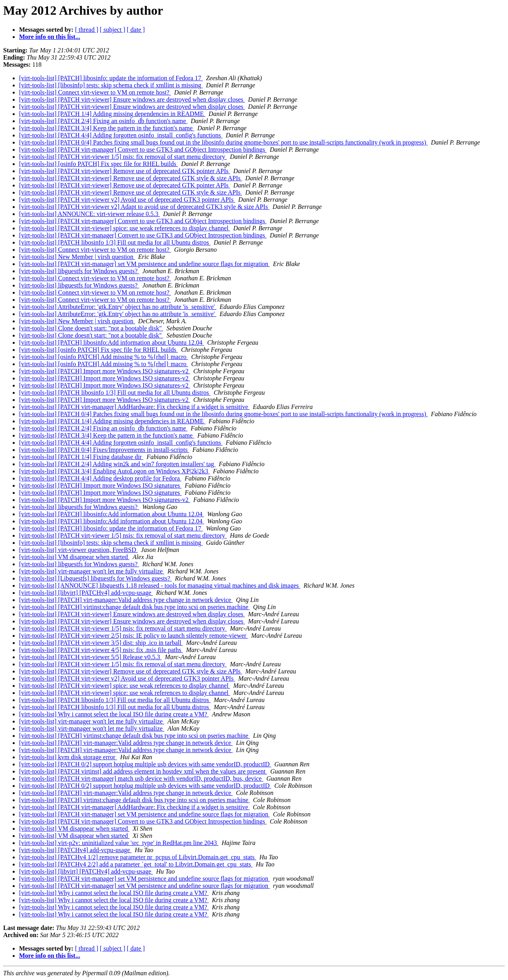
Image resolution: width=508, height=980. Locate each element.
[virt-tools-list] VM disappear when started (74, 557)
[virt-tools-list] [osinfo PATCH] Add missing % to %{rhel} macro (104, 357)
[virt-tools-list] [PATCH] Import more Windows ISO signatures (100, 485)
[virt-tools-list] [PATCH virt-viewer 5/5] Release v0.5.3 (90, 657)
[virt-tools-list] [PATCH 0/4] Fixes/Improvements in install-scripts (104, 450)
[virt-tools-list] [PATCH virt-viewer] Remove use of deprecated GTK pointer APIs (125, 171)
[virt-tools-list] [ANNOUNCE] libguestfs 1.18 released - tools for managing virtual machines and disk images (160, 585)
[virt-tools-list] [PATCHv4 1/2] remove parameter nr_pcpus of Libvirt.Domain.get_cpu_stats (138, 857)
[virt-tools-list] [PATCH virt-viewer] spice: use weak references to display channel (125, 228)
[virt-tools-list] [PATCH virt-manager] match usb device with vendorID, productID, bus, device (141, 778)
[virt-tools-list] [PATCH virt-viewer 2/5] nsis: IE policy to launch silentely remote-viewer (134, 636)
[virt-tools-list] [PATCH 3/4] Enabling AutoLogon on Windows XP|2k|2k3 (114, 471)
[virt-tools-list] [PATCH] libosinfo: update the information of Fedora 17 (111, 78)
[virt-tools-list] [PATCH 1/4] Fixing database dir (81, 457)
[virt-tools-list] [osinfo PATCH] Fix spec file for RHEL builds (98, 164)
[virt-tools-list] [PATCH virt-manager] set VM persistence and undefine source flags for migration (144, 264)
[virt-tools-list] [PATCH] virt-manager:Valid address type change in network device (126, 600)
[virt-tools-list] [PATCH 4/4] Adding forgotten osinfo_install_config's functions (121, 135)
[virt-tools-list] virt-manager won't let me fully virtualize (92, 571)
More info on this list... (50, 37)
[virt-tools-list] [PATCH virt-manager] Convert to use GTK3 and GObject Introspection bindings (143, 150)
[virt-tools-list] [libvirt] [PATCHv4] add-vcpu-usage (86, 593)
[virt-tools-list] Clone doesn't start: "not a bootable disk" (91, 328)
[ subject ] (113, 30)
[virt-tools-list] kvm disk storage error (68, 757)
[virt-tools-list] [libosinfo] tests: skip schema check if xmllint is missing (111, 85)
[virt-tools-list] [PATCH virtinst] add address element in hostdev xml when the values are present (143, 771)
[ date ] (136, 30)
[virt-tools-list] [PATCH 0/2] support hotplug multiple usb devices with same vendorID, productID (145, 764)
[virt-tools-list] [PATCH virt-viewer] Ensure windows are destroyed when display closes (132, 99)
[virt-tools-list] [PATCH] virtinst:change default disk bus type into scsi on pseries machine (135, 607)
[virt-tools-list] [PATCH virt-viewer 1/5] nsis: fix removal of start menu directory (123, 157)
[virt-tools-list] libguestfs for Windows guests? (79, 271)
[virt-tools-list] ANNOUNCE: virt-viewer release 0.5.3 (89, 214)
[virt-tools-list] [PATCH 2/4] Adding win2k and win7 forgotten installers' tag (117, 464)
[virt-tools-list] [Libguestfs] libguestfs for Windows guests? (95, 578)
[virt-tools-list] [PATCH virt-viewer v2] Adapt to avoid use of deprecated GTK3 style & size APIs (144, 207)
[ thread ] (87, 30)
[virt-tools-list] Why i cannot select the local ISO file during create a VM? (114, 714)
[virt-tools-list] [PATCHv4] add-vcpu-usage (75, 850)
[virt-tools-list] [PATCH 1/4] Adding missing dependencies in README (112, 114)
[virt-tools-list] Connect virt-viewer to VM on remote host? (95, 92)
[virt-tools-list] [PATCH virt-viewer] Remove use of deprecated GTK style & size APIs (131, 178)
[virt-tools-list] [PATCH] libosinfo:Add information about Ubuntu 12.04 (112, 342)
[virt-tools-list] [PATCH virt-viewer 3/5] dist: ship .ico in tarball (101, 643)
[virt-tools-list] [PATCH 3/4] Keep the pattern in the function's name (107, 128)
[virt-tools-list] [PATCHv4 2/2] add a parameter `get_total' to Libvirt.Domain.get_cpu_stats (136, 864)
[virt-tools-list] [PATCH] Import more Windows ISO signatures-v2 (105, 371)
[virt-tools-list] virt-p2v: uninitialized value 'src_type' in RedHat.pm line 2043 (119, 843)
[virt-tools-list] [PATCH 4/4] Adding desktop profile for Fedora (100, 478)
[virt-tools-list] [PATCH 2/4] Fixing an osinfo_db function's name (103, 121)
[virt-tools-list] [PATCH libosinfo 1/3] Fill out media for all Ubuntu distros (115, 242)
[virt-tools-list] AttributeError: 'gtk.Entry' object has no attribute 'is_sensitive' (118, 307)
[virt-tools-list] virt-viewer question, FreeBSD (78, 550)
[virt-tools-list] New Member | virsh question (77, 257)
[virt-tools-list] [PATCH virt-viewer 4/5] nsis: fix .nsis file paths (101, 650)
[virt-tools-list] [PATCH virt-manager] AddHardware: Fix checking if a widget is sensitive (134, 407)
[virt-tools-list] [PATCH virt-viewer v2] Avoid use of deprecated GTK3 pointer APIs (127, 200)
